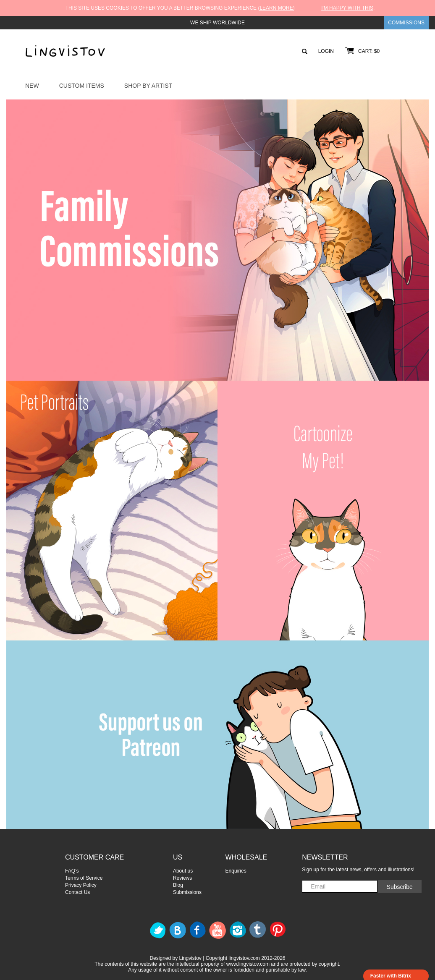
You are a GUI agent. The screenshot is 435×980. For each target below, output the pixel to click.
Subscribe (400, 887)
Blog (178, 885)
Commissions (406, 23)
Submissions (187, 892)
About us (183, 871)
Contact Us (77, 892)
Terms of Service (84, 878)
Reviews (182, 878)
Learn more (276, 8)
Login (326, 51)
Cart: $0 (362, 51)
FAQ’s (72, 871)
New (32, 86)
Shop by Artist (148, 86)
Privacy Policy (81, 885)
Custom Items (82, 86)
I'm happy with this (347, 8)
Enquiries (236, 871)
